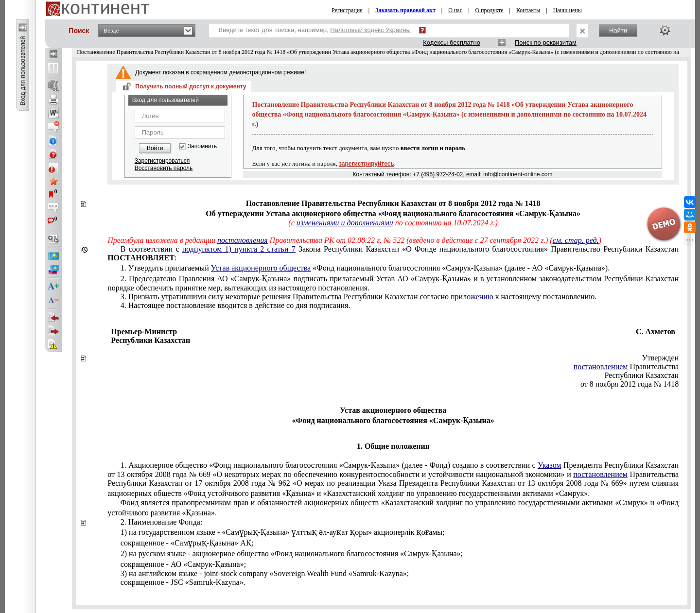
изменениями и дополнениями (345, 223)
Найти (618, 30)
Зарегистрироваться (162, 161)
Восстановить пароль (164, 168)
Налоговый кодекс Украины (370, 30)
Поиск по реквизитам (546, 43)
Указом (550, 465)
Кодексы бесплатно (452, 43)
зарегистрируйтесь (367, 164)
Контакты (528, 10)
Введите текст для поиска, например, (315, 30)
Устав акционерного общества (261, 268)
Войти (155, 148)
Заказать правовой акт (405, 10)
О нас (455, 10)
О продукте (489, 10)
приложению (472, 297)
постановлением (601, 366)
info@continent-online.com (518, 174)
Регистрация (347, 10)
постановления (243, 240)
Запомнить (202, 146)
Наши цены (568, 10)
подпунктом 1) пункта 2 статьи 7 (239, 249)
